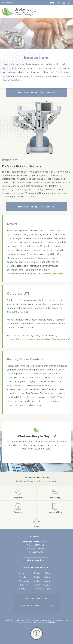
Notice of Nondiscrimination (45, 622)
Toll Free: (36, 549)
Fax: (36, 552)
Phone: (36, 545)
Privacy (29, 622)
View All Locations (36, 560)
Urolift (15, 274)
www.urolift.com (54, 274)
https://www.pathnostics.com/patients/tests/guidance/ (40, 339)
